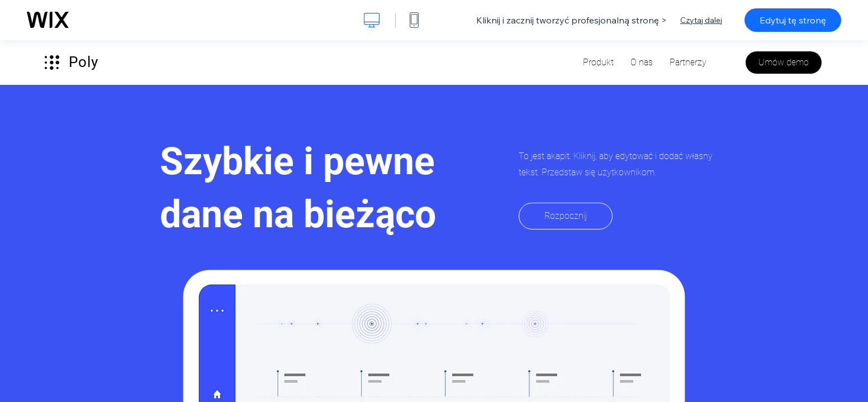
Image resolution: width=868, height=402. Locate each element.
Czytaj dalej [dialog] (701, 20)
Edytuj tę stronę (793, 20)
